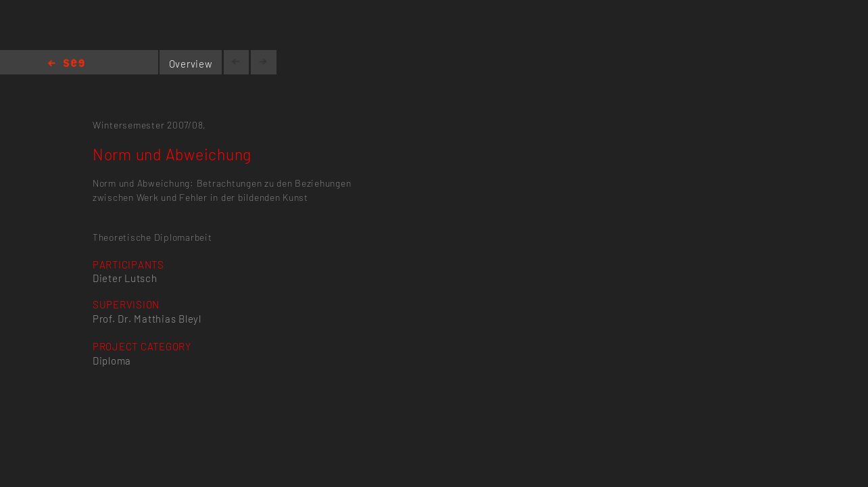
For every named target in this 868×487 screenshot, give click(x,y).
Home (66, 64)
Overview (191, 64)
